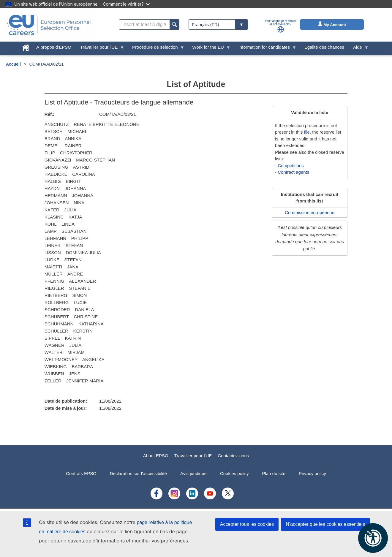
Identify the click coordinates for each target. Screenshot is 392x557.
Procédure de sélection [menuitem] (156, 49)
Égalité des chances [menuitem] (324, 47)
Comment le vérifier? (126, 4)
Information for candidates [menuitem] (265, 49)
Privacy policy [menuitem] (312, 473)
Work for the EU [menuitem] (209, 49)
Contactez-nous (233, 456)
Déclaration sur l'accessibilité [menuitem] (138, 473)
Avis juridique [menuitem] (193, 473)
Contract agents (293, 172)
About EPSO (156, 456)
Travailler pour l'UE (193, 456)
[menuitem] (26, 46)
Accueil (13, 64)
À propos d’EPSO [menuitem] (54, 47)
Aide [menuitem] (359, 49)
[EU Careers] (49, 25)
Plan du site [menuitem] (274, 473)
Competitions (291, 166)
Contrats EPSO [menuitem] (81, 473)
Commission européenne (310, 212)
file (307, 132)
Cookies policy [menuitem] (234, 473)
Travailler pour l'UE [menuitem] (100, 49)
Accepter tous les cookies (247, 524)
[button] (281, 29)
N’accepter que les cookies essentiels (325, 524)
